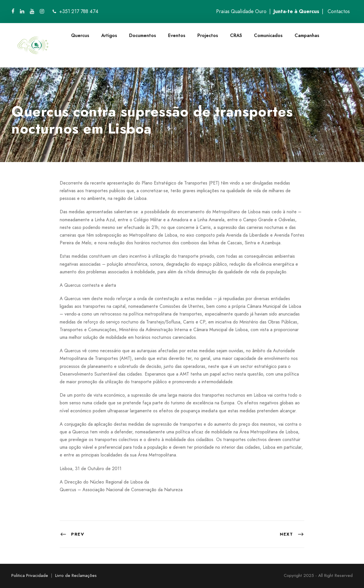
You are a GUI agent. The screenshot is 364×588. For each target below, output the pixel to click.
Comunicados (268, 35)
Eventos (177, 35)
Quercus (80, 35)
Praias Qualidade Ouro (241, 11)
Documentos (143, 35)
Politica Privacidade (30, 575)
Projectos (208, 35)
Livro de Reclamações (76, 575)
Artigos (109, 35)
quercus (20, 98)
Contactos (339, 11)
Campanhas (307, 35)
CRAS (236, 35)
